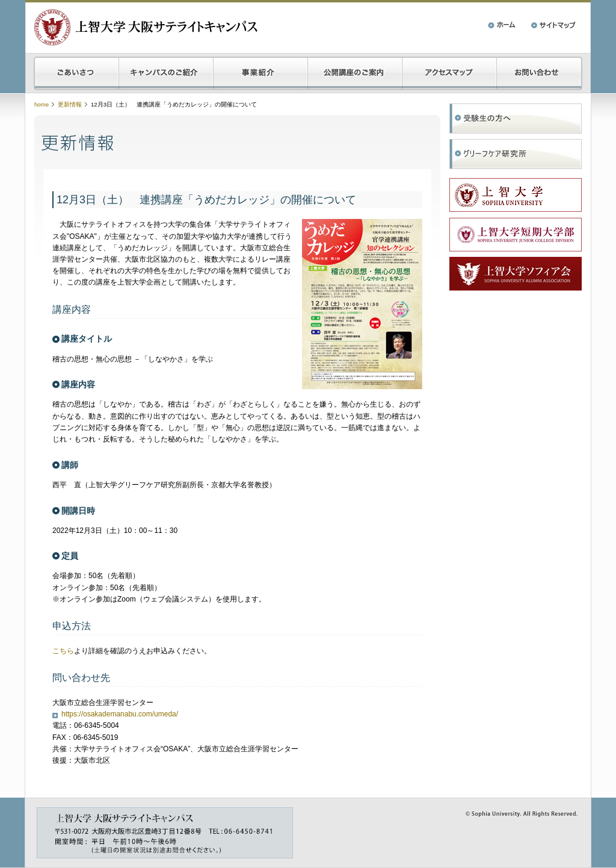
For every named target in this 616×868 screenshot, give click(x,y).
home (42, 104)
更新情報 (70, 104)
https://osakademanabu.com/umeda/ (120, 714)
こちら (63, 651)
